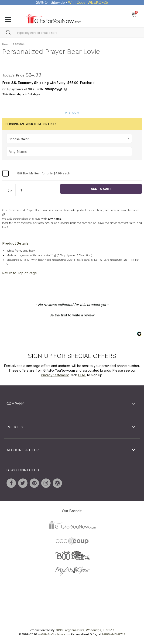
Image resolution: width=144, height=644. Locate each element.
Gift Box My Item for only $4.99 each (44, 173)
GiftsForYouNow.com (56, 634)
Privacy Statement (55, 375)
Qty (10, 190)
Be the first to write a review (72, 315)
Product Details (15, 243)
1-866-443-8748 (113, 634)
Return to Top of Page (20, 273)
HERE (82, 375)
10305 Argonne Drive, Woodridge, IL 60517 (85, 630)
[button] (72, 315)
